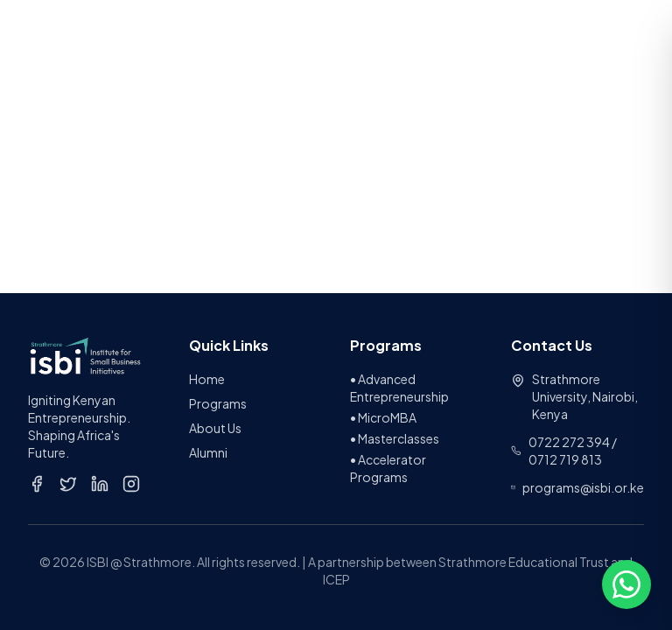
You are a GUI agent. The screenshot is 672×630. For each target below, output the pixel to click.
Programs (218, 403)
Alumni (208, 452)
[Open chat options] (626, 584)
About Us (215, 428)
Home (207, 379)
